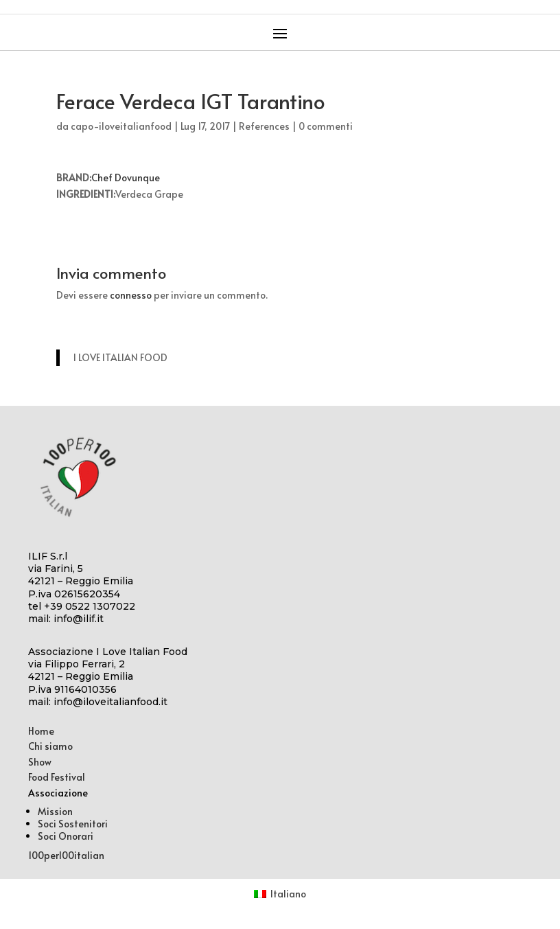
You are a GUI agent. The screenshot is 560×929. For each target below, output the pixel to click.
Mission (55, 811)
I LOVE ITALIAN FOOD (120, 357)
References (264, 126)
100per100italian (66, 855)
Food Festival (57, 777)
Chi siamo (50, 746)
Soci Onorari (66, 836)
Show (40, 762)
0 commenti (326, 126)
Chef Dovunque (126, 177)
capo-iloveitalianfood (121, 126)
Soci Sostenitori (73, 824)
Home (41, 731)
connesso (131, 295)
